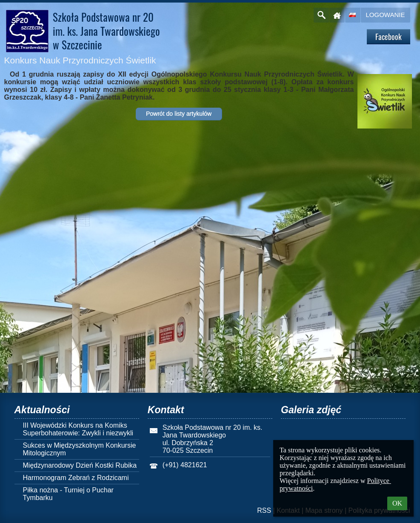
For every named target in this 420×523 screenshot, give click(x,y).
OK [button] (397, 503)
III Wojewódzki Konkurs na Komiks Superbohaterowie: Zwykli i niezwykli (78, 429)
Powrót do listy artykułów (179, 114)
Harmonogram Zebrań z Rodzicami (76, 478)
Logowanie (386, 15)
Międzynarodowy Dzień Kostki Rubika (80, 465)
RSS (264, 510)
